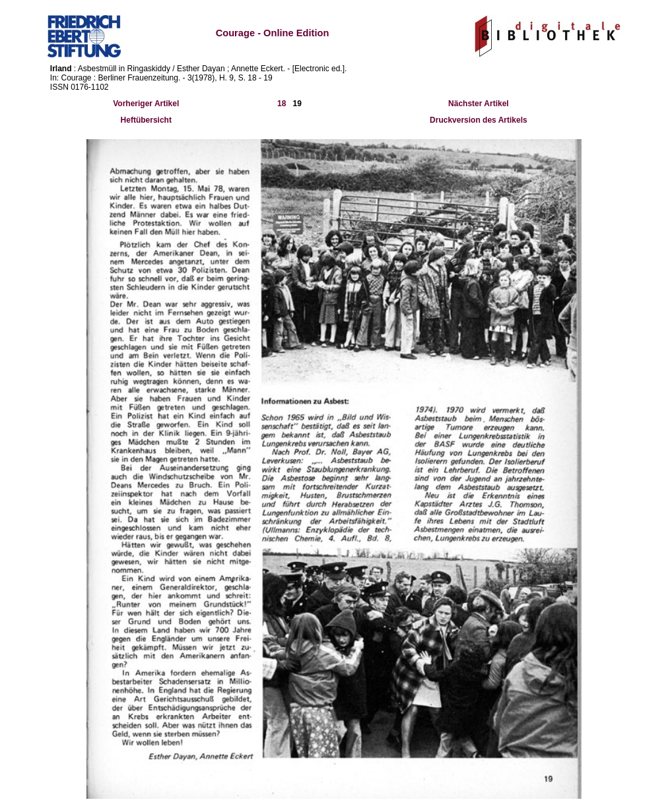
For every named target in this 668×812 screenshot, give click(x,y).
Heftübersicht (146, 120)
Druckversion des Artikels (479, 120)
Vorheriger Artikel (146, 104)
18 (282, 104)
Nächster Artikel (479, 104)
